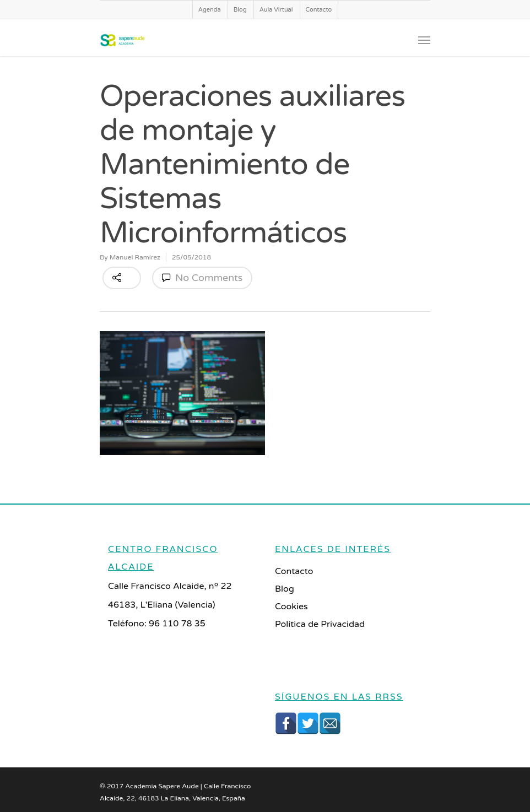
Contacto (319, 10)
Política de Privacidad (320, 624)
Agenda (210, 10)
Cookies (291, 607)
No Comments (202, 278)
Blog (240, 10)
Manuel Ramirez (135, 257)
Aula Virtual (276, 10)
